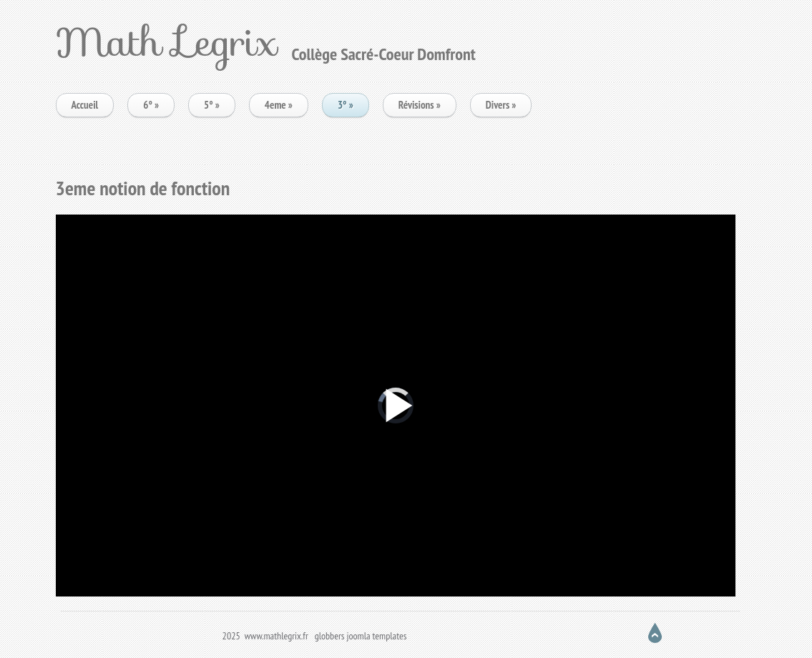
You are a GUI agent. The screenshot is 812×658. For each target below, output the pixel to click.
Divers (501, 105)
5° (212, 105)
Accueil (85, 105)
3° (346, 105)
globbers (330, 636)
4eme (279, 105)
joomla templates (377, 636)
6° (151, 105)
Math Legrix (167, 42)
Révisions (420, 105)
